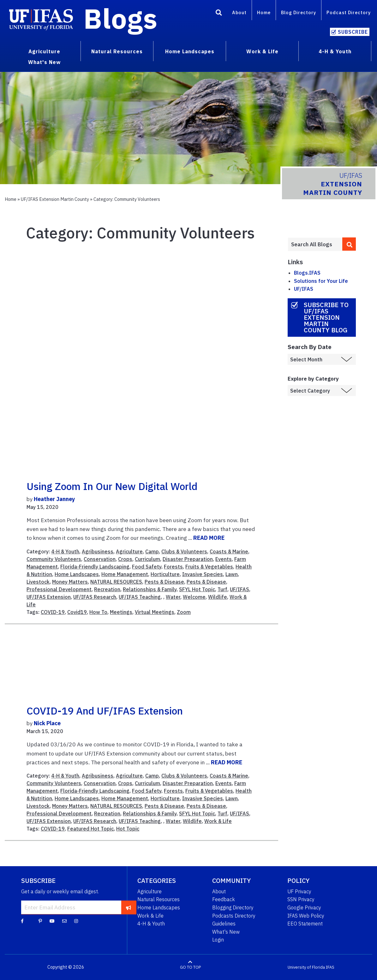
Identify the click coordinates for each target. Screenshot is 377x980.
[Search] (219, 14)
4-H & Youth (65, 551)
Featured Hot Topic (90, 829)
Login (218, 940)
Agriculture (129, 551)
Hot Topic (128, 829)
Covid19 (77, 612)
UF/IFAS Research (95, 597)
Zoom (184, 612)
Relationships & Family (150, 589)
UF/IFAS (239, 589)
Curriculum (147, 559)
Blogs (120, 18)
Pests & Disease (164, 582)
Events (224, 559)
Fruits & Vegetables (209, 567)
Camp (152, 551)
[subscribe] (129, 907)
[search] (349, 244)
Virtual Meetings (155, 612)
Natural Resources (159, 899)
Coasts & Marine (229, 551)
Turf (222, 589)
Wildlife (218, 597)
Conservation (100, 559)
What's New (226, 932)
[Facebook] (22, 921)
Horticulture (165, 574)
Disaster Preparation (188, 559)
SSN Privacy (301, 899)
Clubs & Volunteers (184, 551)
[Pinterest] (40, 921)
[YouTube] (52, 921)
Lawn (232, 574)
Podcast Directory (349, 12)
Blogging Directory (233, 907)
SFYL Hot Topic (197, 589)
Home (264, 12)
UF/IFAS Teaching (140, 597)
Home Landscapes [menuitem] (190, 51)
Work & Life (218, 821)
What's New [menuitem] (44, 62)
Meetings (121, 612)
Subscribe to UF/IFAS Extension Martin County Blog (326, 317)
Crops (125, 559)
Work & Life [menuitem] (262, 51)
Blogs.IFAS (307, 273)
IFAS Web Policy (306, 916)
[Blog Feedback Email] (64, 921)
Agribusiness (98, 551)
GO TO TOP (190, 967)
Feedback (224, 899)
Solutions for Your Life (321, 281)
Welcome (194, 597)
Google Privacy (304, 907)
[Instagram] (76, 921)
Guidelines (224, 924)
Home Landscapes (77, 574)
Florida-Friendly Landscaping (95, 567)
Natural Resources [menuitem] (117, 51)
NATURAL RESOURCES (116, 582)
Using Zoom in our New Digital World (112, 486)
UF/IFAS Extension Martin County (55, 199)
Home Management (125, 574)
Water (173, 597)
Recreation (107, 589)
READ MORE (209, 538)
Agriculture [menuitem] (44, 51)
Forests (173, 567)
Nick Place (47, 723)
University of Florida (306, 967)
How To (98, 612)
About (239, 12)
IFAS (330, 967)
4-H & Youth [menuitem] (335, 51)
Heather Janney (54, 499)
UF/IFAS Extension (49, 597)
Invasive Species (203, 574)
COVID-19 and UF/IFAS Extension (105, 711)
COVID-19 (53, 612)
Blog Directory (299, 12)
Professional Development (59, 589)
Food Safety (147, 567)
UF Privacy (299, 891)
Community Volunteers (54, 559)
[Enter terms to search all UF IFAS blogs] (315, 244)
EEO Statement (305, 924)
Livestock (38, 582)
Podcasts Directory (234, 916)
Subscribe (353, 32)
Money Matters (70, 582)
